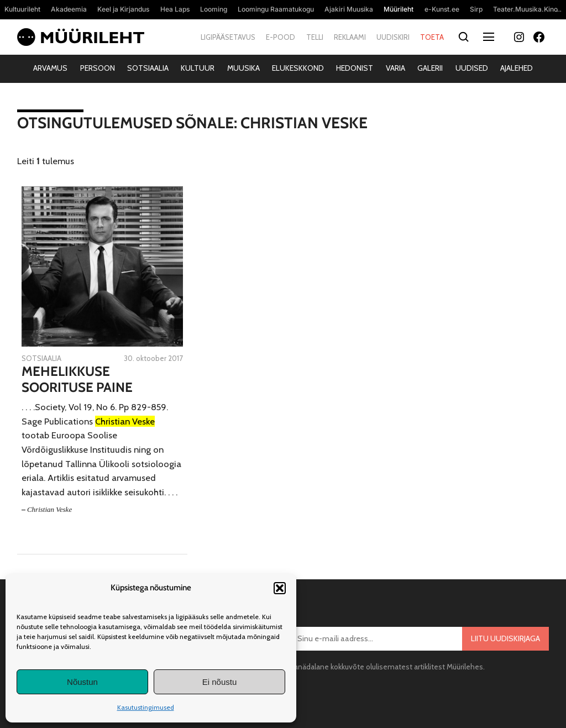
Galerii (430, 68)
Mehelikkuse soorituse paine (77, 379)
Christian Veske (49, 509)
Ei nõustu (220, 682)
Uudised (472, 68)
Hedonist (355, 68)
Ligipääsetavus (228, 37)
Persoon (98, 68)
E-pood (281, 37)
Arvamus (50, 68)
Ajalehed (517, 68)
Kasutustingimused (146, 707)
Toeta (432, 37)
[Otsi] (463, 37)
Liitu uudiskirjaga (505, 638)
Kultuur (198, 68)
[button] (280, 588)
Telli (315, 37)
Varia (395, 68)
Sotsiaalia (148, 68)
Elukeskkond (298, 68)
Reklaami (350, 37)
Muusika (243, 68)
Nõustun (82, 682)
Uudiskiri (393, 37)
